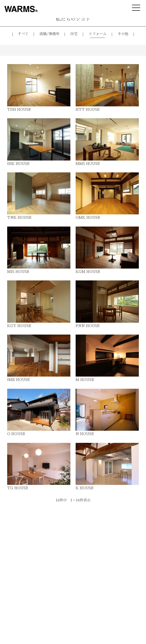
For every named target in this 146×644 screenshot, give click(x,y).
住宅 (74, 34)
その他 (123, 34)
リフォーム (98, 34)
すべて (23, 34)
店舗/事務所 (49, 34)
